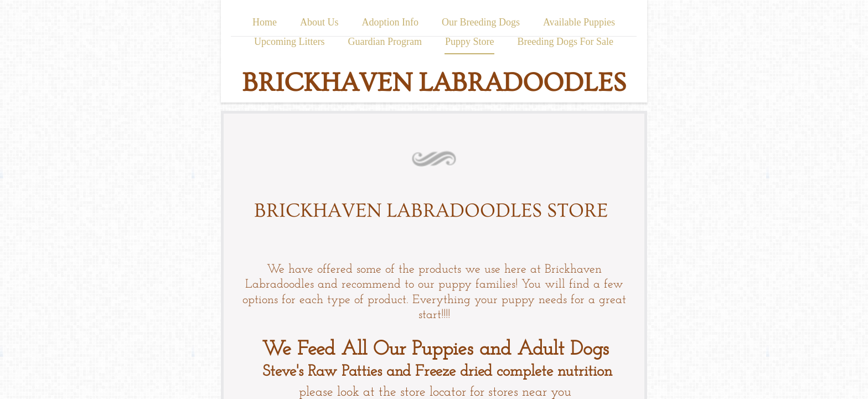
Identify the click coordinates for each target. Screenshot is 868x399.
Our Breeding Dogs (481, 22)
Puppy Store (470, 42)
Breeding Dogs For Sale (565, 42)
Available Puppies (579, 22)
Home (265, 22)
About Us (319, 22)
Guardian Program (385, 42)
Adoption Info (390, 22)
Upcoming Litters (289, 42)
